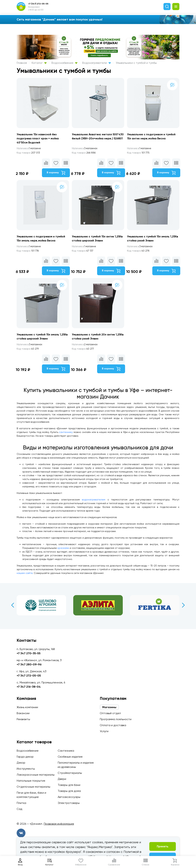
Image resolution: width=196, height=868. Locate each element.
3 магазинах (86, 149)
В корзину (55, 173)
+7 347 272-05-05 (29, 676)
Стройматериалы (70, 773)
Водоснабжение (64, 63)
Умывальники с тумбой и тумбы (136, 63)
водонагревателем (94, 502)
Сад (19, 809)
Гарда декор (25, 757)
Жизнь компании (27, 707)
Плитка (21, 803)
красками (63, 551)
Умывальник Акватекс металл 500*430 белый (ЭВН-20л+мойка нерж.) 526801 (95, 139)
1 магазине (30, 149)
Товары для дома (69, 791)
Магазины (109, 707)
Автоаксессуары (69, 797)
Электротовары (69, 803)
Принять (163, 846)
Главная (22, 63)
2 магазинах (86, 347)
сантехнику (66, 435)
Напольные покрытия (31, 781)
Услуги (104, 731)
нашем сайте (25, 576)
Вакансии (23, 713)
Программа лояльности (116, 719)
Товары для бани (69, 785)
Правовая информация (59, 824)
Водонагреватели (97, 63)
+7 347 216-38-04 (29, 687)
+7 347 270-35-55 (29, 653)
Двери (62, 779)
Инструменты (26, 769)
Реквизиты (23, 719)
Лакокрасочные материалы (36, 775)
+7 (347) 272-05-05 (38, 4)
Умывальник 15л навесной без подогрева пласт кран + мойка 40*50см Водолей (38, 139)
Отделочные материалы (33, 787)
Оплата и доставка (113, 725)
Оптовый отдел (110, 713)
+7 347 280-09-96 (29, 664)
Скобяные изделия (70, 757)
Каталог (39, 63)
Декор (21, 763)
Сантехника (66, 751)
